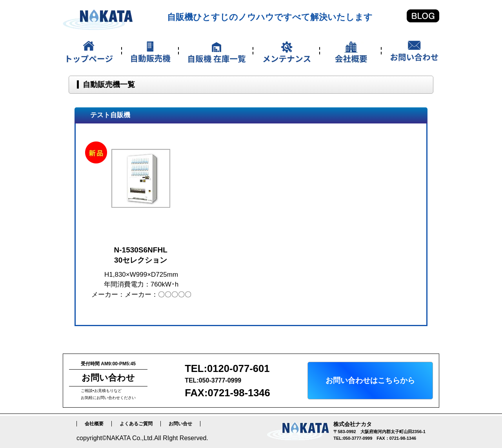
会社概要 (94, 424)
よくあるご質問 (136, 424)
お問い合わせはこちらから (370, 380)
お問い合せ (180, 424)
